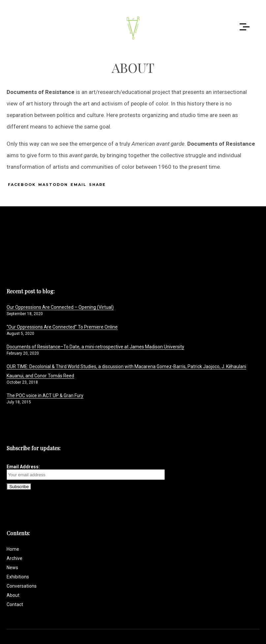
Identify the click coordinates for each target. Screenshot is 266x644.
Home (13, 549)
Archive (15, 558)
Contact (15, 604)
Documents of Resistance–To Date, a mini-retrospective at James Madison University (95, 347)
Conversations (22, 586)
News (12, 568)
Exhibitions (18, 577)
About (13, 595)
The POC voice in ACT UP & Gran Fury (45, 395)
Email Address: (86, 472)
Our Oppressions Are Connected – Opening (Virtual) (60, 307)
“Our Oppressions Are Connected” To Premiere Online (62, 327)
